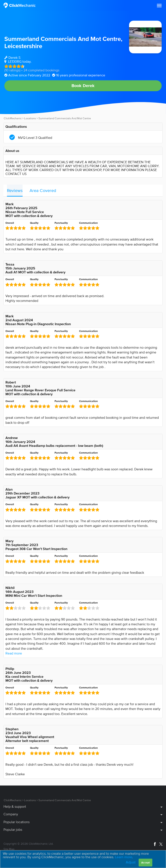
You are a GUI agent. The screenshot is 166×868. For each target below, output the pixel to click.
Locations (30, 118)
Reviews (15, 190)
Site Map (9, 849)
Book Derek (83, 86)
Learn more (124, 857)
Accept (145, 862)
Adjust (131, 862)
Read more (14, 653)
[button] (159, 6)
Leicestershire (23, 46)
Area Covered (43, 190)
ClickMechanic (13, 118)
